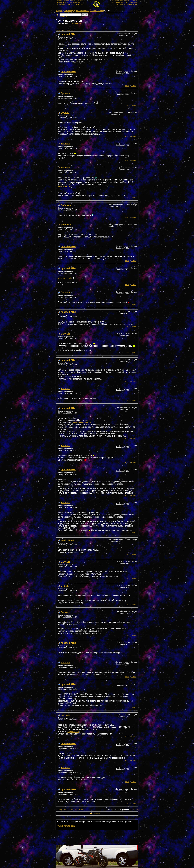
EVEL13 (65, 113)
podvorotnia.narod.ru (82, 422)
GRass (64, 586)
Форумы (59, 11)
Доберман (66, 205)
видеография (72, 3)
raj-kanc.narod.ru (66, 278)
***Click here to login (66, 826)
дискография (61, 3)
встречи (134, 1)
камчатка (115, 1)
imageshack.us (65, 186)
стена (121, 1)
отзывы (128, 1)
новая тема (70, 30)
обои (127, 3)
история (67, 1)
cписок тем (60, 30)
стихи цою (120, 3)
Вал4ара (66, 93)
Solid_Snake (67, 540)
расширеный (63, 17)
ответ (127, 64)
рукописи (70, 4)
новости (60, 1)
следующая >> (77, 810)
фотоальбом (61, 4)
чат (114, 3)
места (80, 3)
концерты (80, 1)
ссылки (129, 4)
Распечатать (98, 814)
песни (73, 1)
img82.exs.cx (73, 732)
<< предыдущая (62, 810)
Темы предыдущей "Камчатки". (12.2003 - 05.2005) (84, 11)
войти (135, 4)
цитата (134, 64)
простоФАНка (75, 23)
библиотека (79, 4)
